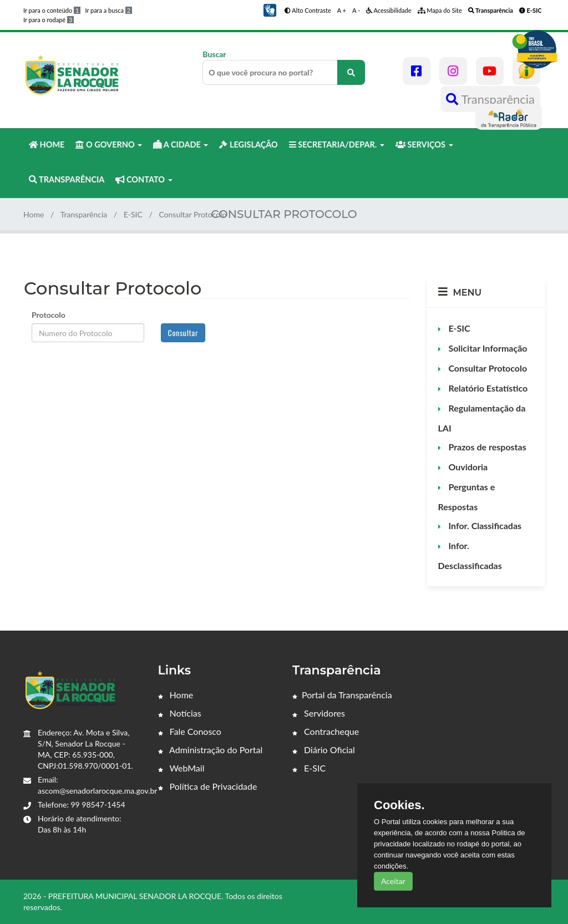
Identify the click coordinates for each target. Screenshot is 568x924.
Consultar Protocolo (487, 368)
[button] (270, 9)
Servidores (319, 713)
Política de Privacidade (208, 786)
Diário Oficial (324, 750)
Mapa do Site (440, 10)
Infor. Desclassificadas (470, 555)
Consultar (183, 332)
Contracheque (326, 731)
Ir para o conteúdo (52, 10)
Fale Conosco (190, 731)
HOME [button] (47, 144)
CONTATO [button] (144, 179)
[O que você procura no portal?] (351, 72)
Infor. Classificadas (484, 526)
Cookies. (399, 805)
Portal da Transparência (342, 695)
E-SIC (133, 214)
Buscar (284, 67)
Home (34, 214)
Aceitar (393, 881)
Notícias (180, 713)
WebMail (181, 768)
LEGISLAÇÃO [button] (248, 144)
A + (342, 10)
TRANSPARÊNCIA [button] (67, 179)
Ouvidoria (467, 467)
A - (356, 10)
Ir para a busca (108, 10)
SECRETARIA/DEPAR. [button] (337, 144)
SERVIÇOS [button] (424, 144)
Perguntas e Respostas (467, 497)
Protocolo (49, 315)
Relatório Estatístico (487, 388)
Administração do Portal (211, 750)
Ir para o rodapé (49, 20)
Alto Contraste (308, 10)
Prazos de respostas (486, 447)
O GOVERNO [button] (109, 144)
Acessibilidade (389, 10)
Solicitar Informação (487, 348)
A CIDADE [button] (181, 144)
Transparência (490, 99)
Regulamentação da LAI (482, 418)
